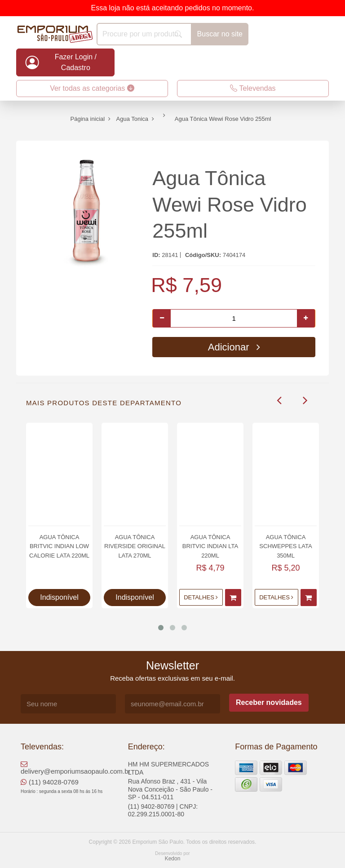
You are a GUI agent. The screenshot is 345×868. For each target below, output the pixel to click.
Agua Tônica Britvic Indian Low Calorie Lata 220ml (59, 546)
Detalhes (201, 597)
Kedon (173, 859)
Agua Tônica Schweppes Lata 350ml (285, 546)
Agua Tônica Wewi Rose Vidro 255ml (229, 204)
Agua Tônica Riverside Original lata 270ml (135, 546)
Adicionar (234, 347)
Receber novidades (269, 702)
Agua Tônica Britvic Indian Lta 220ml (210, 546)
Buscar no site (220, 34)
